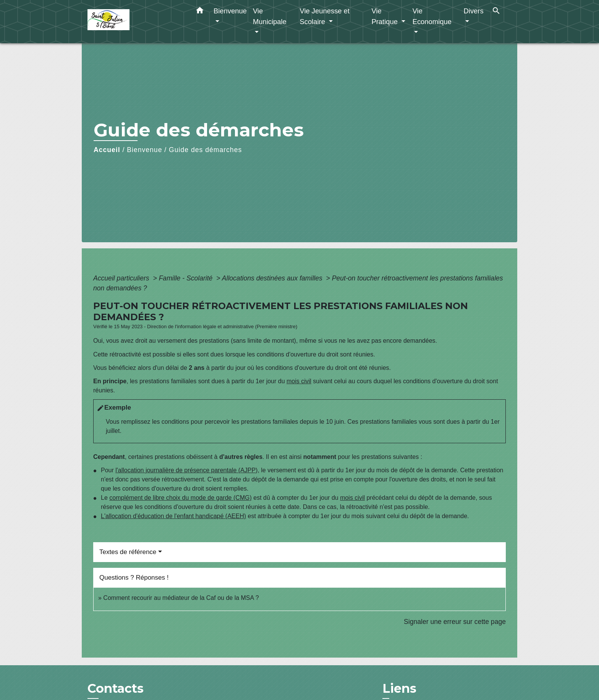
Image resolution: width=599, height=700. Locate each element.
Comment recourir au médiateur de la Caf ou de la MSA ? (181, 598)
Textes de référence (128, 552)
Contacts (116, 689)
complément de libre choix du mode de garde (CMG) (181, 498)
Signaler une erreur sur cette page (455, 622)
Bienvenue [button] (230, 11)
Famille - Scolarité (187, 278)
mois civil (299, 381)
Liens (399, 688)
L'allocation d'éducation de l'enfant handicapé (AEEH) (173, 516)
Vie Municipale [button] (270, 16)
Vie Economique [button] (432, 16)
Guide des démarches (205, 150)
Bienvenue (144, 150)
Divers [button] (474, 11)
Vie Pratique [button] (385, 16)
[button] (200, 12)
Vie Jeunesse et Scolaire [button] (325, 16)
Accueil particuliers (122, 278)
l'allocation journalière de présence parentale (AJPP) (186, 470)
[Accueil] (135, 22)
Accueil (107, 150)
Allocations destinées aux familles (273, 278)
